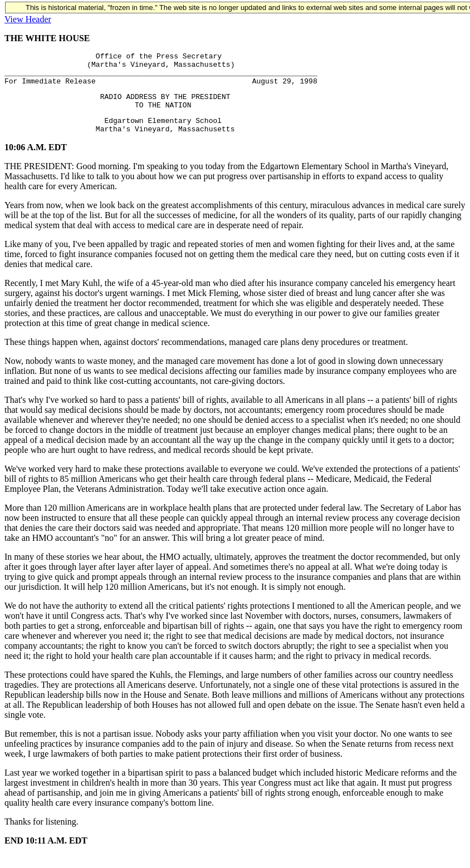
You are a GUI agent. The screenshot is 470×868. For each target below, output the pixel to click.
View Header (28, 19)
